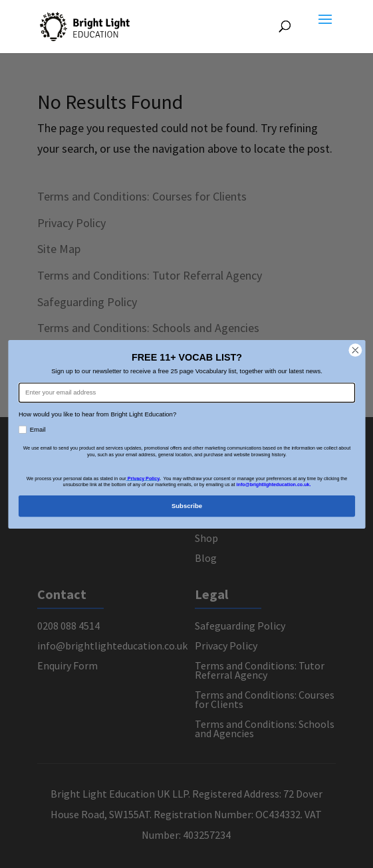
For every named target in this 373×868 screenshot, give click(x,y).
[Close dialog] (355, 350)
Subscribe (186, 505)
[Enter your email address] (186, 392)
